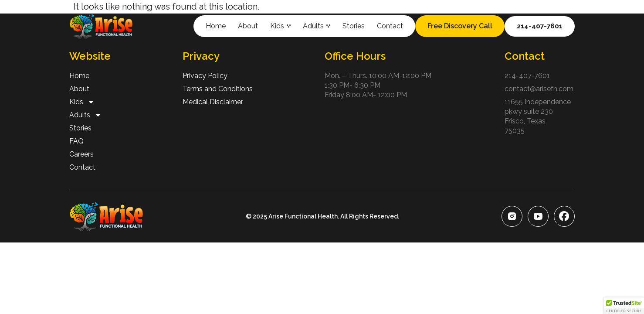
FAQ (76, 141)
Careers (81, 154)
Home (216, 26)
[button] (624, 306)
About (248, 26)
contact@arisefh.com (539, 89)
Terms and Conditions (218, 89)
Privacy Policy (205, 76)
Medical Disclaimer (213, 102)
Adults (317, 26)
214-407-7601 (527, 76)
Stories (354, 26)
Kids (280, 26)
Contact (390, 26)
